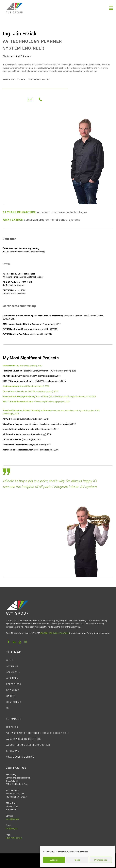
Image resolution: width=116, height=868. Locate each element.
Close (77, 860)
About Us (12, 666)
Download (13, 690)
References (14, 684)
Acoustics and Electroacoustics (28, 745)
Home (10, 660)
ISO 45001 (64, 633)
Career (11, 696)
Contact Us (14, 702)
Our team (12, 678)
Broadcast (14, 751)
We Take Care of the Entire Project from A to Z (37, 733)
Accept (54, 860)
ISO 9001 (45, 633)
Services (12, 672)
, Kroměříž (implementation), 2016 (26, 386)
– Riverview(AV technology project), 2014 (37, 402)
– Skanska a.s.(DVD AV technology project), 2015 (31, 391)
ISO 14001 (54, 633)
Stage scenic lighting (20, 757)
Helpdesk (12, 727)
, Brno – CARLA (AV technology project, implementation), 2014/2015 (49, 397)
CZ (8, 708)
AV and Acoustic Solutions (24, 739)
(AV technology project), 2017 (23, 366)
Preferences (101, 860)
